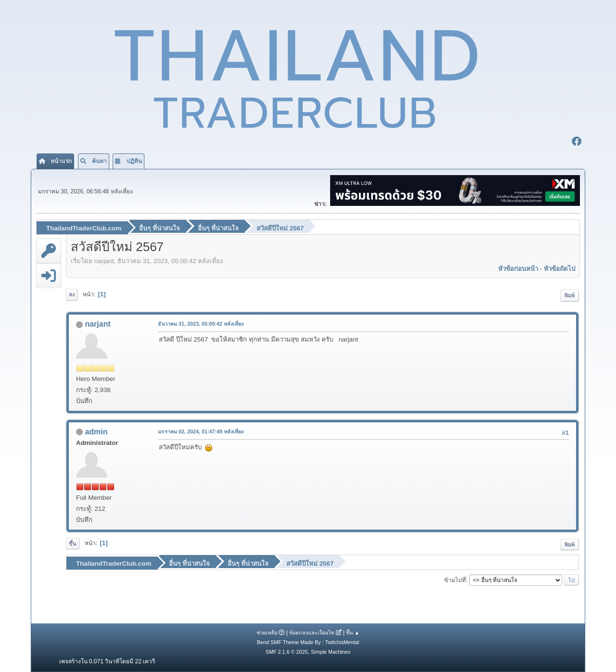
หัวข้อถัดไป (559, 269)
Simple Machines (331, 652)
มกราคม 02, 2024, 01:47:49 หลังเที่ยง (201, 431)
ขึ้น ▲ (353, 633)
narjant (97, 324)
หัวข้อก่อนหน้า (518, 269)
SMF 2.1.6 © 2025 (287, 652)
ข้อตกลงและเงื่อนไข (312, 633)
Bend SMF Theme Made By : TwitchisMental (308, 642)
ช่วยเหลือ (267, 633)
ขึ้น (73, 544)
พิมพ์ (570, 295)
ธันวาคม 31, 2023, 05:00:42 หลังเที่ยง (201, 324)
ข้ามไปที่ (455, 580)
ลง (72, 294)
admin (96, 432)
